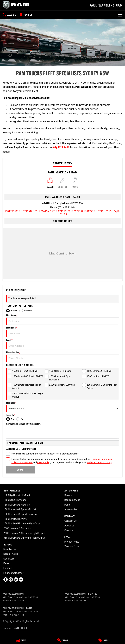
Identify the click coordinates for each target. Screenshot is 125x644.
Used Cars (9, 559)
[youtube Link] (11, 579)
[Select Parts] (75, 184)
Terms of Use (72, 546)
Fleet (6, 563)
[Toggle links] (15, 628)
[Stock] (21, 640)
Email (62, 344)
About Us (69, 526)
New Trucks (10, 549)
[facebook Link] (6, 579)
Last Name (62, 332)
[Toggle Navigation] (120, 15)
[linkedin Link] (16, 579)
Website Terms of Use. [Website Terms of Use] (99, 462)
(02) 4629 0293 (79, 601)
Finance (8, 568)
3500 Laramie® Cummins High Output (24, 538)
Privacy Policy (72, 542)
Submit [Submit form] (21, 470)
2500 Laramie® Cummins (17, 528)
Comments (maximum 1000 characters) (62, 431)
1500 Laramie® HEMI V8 (17, 505)
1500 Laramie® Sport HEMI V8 (20, 509)
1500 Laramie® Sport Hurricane (21, 514)
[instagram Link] (21, 579)
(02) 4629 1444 (17, 615)
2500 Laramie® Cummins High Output (24, 533)
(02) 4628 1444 (61, 147)
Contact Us (70, 521)
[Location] (50, 184)
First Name (62, 319)
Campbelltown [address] (63, 163)
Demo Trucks (11, 554)
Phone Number (62, 356)
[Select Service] (63, 184)
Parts (67, 505)
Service (68, 495)
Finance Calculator (13, 573)
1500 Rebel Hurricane (15, 500)
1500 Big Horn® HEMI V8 (17, 495)
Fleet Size (62, 407)
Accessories (71, 509)
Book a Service (72, 500)
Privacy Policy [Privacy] (44, 462)
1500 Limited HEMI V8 (15, 519)
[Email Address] (62, 213)
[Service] (63, 640)
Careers (69, 530)
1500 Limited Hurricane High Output (23, 524)
